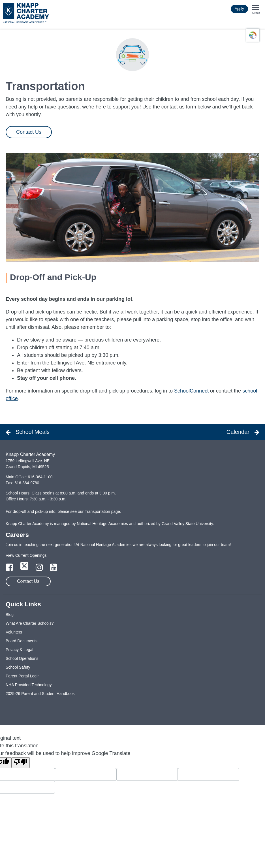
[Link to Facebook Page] (10, 569)
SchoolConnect (191, 391)
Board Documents (22, 641)
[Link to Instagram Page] (40, 569)
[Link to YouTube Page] (54, 569)
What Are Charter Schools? (30, 623)
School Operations (22, 658)
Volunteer (14, 632)
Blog (10, 615)
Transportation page (102, 511)
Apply (239, 9)
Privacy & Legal (19, 650)
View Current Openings (26, 555)
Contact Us (29, 132)
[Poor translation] (21, 763)
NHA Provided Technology (29, 685)
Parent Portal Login (23, 676)
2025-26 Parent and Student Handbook (40, 694)
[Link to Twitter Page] (25, 569)
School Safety (18, 667)
